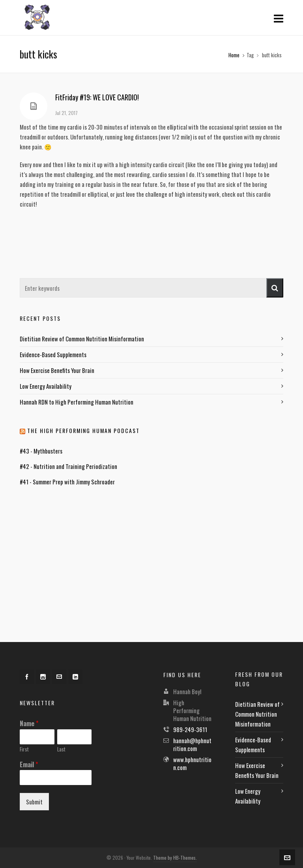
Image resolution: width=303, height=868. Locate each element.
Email (29, 765)
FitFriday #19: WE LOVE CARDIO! (97, 97)
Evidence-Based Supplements (53, 354)
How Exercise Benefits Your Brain (57, 370)
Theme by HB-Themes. (175, 858)
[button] (275, 288)
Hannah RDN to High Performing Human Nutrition (77, 402)
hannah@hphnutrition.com (192, 744)
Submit (34, 802)
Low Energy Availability (46, 386)
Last (61, 749)
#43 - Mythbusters (41, 451)
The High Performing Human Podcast (83, 430)
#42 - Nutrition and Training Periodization (68, 466)
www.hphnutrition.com (192, 763)
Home (234, 55)
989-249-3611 (190, 729)
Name (29, 724)
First (24, 749)
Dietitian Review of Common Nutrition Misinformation (82, 339)
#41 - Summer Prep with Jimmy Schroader (67, 482)
